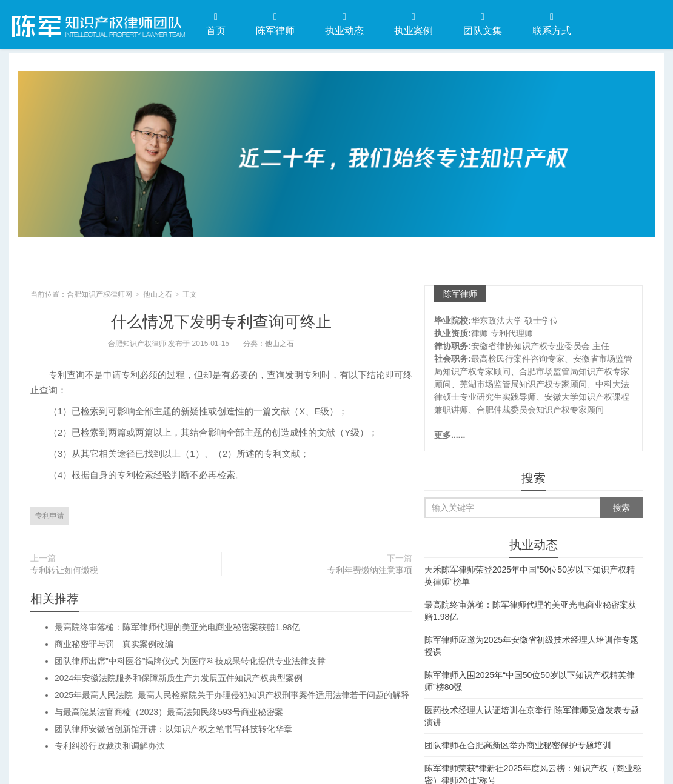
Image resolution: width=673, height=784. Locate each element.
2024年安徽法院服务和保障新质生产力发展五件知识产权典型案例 (179, 678)
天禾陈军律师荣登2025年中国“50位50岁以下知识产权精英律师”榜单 (530, 576)
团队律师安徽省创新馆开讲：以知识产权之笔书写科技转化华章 (173, 729)
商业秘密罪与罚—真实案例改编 (114, 644)
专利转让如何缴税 (64, 570)
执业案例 (414, 24)
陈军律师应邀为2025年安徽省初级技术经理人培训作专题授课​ (531, 646)
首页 (216, 24)
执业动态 (344, 24)
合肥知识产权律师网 (97, 24)
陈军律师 (275, 24)
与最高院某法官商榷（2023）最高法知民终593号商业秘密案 (169, 712)
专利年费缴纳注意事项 (370, 570)
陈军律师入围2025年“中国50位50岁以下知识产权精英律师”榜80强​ (530, 681)
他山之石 (158, 294)
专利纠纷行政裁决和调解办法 (110, 746)
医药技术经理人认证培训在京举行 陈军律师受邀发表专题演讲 (532, 716)
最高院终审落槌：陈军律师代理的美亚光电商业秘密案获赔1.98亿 (177, 627)
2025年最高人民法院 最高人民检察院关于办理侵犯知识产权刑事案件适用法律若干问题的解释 (232, 695)
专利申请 (50, 516)
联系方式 (552, 24)
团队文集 (483, 24)
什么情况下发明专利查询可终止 (221, 322)
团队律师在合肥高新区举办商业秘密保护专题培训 (518, 745)
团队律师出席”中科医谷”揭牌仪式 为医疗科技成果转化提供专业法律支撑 (190, 661)
